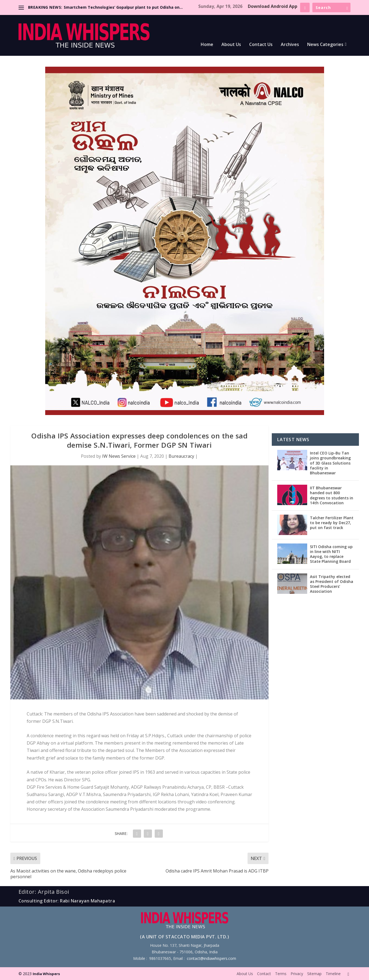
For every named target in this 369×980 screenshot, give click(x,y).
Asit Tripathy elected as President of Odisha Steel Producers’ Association (332, 584)
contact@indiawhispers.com (211, 958)
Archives (290, 45)
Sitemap (314, 974)
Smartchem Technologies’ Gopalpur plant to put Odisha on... (123, 7)
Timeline (333, 974)
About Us (231, 45)
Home (207, 45)
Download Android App (273, 6)
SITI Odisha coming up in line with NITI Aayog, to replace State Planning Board (331, 554)
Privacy (297, 974)
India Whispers (46, 974)
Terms (281, 974)
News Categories (325, 45)
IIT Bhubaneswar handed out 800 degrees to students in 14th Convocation (332, 495)
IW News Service (119, 456)
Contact (264, 974)
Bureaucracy (181, 456)
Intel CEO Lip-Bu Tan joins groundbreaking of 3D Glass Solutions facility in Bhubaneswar (330, 463)
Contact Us (261, 45)
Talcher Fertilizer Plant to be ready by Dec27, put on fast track (332, 523)
